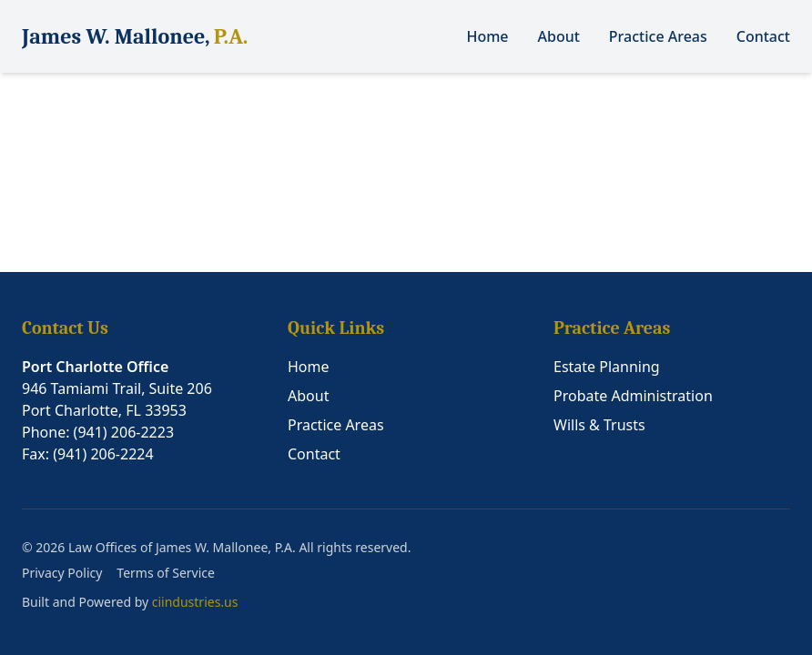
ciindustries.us (195, 602)
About (559, 36)
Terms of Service (166, 573)
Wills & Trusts (599, 425)
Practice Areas (658, 36)
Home (487, 36)
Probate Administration (633, 396)
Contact (763, 36)
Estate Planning (607, 367)
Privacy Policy (62, 573)
